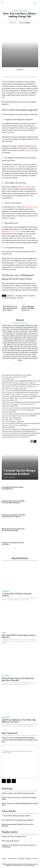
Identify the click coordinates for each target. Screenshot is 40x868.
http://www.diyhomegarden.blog (20, 323)
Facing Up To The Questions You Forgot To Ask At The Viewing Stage (19, 846)
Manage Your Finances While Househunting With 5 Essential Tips (20, 804)
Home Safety (6, 717)
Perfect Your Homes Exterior (11, 841)
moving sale (31, 296)
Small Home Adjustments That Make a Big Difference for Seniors (14, 516)
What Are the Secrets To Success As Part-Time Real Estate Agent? (19, 798)
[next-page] (35, 441)
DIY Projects (6, 676)
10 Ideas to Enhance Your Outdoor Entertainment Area (18, 793)
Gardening (6, 591)
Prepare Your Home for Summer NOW (14, 836)
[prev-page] (32, 441)
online (16, 263)
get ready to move (21, 296)
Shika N (6, 477)
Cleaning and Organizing (20, 11)
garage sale (11, 296)
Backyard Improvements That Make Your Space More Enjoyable (13, 502)
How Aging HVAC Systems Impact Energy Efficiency (13, 488)
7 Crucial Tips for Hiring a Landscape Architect (20, 472)
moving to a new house (9, 298)
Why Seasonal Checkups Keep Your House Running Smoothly (13, 530)
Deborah (14, 23)
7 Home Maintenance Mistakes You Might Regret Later (28, 308)
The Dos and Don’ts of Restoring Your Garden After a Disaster (10, 308)
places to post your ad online (12, 231)
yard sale (20, 298)
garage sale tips (29, 150)
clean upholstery (26, 187)
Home (4, 633)
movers (16, 167)
